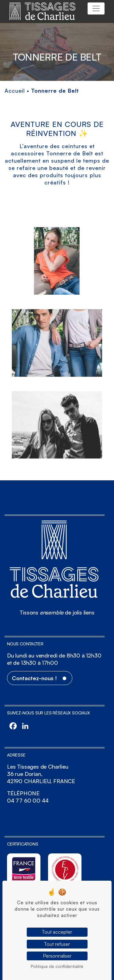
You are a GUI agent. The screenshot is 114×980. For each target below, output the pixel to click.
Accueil (15, 91)
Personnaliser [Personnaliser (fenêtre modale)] (57, 956)
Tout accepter (57, 932)
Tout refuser (57, 944)
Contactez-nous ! (34, 678)
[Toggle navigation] (96, 8)
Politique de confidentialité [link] (57, 966)
